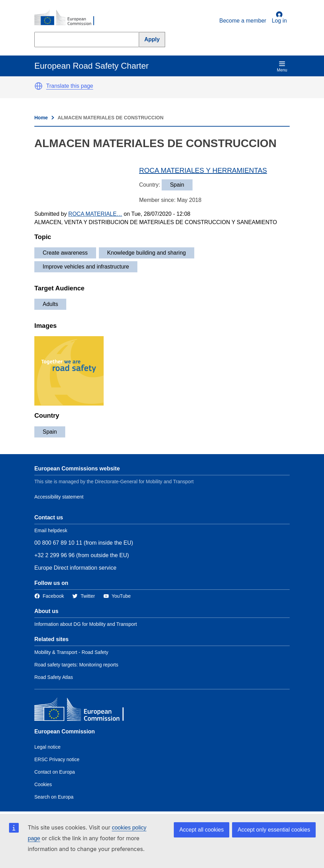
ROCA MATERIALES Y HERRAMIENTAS (203, 170)
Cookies (43, 784)
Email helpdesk (51, 530)
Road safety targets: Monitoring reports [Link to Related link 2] (76, 665)
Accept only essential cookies (274, 830)
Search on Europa (54, 797)
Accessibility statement (59, 497)
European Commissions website (77, 469)
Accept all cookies (202, 830)
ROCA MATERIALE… (95, 214)
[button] (39, 86)
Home (41, 118)
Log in (279, 17)
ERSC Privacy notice (57, 759)
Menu (282, 66)
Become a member (243, 21)
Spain (50, 432)
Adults (50, 304)
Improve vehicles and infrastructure (86, 267)
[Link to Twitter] (83, 596)
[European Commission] (68, 18)
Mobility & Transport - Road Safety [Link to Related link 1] (71, 652)
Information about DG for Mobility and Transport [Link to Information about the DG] (86, 624)
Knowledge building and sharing (147, 253)
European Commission (65, 731)
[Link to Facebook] (49, 596)
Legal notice (48, 747)
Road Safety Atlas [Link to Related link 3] (54, 677)
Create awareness (65, 253)
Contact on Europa (55, 772)
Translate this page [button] (70, 86)
